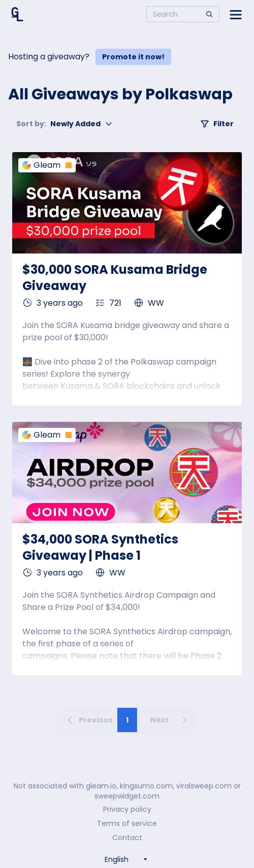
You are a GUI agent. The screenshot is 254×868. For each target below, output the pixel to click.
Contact (127, 838)
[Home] (17, 14)
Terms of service (127, 823)
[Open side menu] (236, 14)
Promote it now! (133, 57)
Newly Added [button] (65, 124)
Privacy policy (127, 809)
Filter (217, 124)
